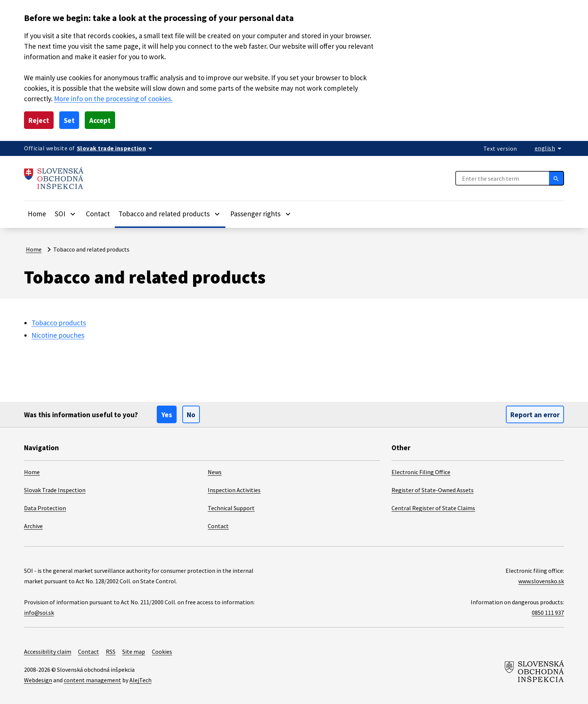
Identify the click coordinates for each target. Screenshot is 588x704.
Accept (100, 120)
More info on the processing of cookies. (113, 99)
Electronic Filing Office (421, 472)
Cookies (162, 652)
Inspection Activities (234, 490)
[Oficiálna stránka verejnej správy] (116, 148)
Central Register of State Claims (433, 508)
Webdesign (38, 680)
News (215, 472)
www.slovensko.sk (541, 581)
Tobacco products (59, 323)
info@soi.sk (39, 613)
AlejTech (140, 680)
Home (37, 214)
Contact (98, 214)
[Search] (556, 178)
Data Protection (45, 508)
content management (92, 680)
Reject (39, 120)
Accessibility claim (48, 652)
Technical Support (231, 508)
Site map (134, 652)
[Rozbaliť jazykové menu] (550, 148)
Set (69, 120)
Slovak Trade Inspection (55, 490)
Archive (33, 526)
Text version (500, 148)
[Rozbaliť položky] (73, 214)
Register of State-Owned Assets (433, 490)
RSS (111, 652)
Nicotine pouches (58, 335)
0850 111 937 (548, 613)
